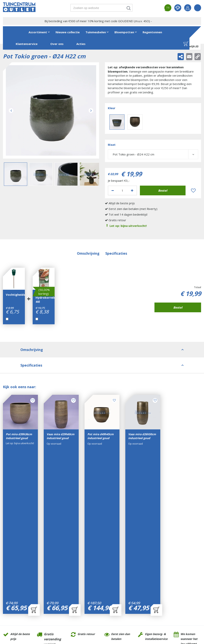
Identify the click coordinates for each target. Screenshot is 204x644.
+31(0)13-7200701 (19, 569)
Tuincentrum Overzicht (105, 615)
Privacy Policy (118, 565)
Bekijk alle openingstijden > (85, 597)
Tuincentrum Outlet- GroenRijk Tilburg (16, 551)
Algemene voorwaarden (124, 554)
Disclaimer (116, 560)
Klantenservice (118, 549)
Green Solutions (81, 615)
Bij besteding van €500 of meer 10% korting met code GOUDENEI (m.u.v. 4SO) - (98, 21)
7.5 (168, 7)
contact (178, 8)
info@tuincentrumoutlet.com (21, 574)
